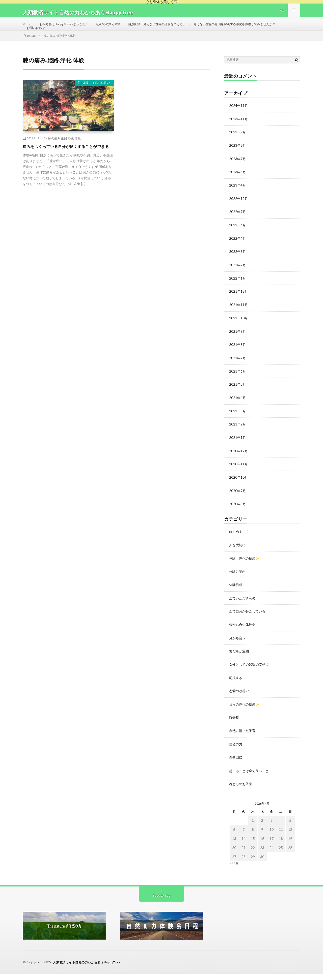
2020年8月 (238, 514)
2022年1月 (238, 291)
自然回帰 (236, 764)
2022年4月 (238, 252)
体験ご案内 (238, 581)
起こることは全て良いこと (250, 777)
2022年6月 (238, 239)
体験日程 (236, 594)
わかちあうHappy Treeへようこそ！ (70, 29)
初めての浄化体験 (120, 29)
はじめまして (240, 542)
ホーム (28, 29)
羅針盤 (234, 725)
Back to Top (162, 902)
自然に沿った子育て (245, 738)
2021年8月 (238, 357)
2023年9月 (238, 147)
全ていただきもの (243, 607)
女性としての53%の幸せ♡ (250, 673)
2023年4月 (238, 200)
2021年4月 (238, 409)
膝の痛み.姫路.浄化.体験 (64, 154)
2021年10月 (239, 331)
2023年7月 (238, 173)
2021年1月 (238, 449)
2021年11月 (239, 317)
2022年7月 (238, 226)
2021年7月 (238, 370)
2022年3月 (238, 265)
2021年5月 (238, 396)
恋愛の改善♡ (240, 699)
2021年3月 (238, 422)
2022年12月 (239, 213)
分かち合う (238, 646)
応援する (236, 686)
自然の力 (236, 751)
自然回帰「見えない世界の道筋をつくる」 (176, 29)
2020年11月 (239, 475)
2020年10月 (239, 488)
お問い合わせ (141, 38)
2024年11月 (239, 121)
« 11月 (234, 869)
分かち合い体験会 (243, 633)
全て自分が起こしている (249, 620)
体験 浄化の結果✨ (94, 99)
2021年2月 (238, 435)
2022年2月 (238, 278)
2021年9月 (238, 344)
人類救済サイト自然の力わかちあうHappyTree (90, 969)
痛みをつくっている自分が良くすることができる (67, 165)
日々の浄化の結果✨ (245, 712)
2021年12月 (239, 304)
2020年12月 (239, 462)
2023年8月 (238, 160)
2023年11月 (239, 134)
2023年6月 (238, 186)
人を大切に (238, 555)
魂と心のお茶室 (241, 791)
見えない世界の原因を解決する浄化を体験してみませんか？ (74, 38)
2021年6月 (238, 383)
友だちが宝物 (240, 660)
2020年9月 (238, 501)
